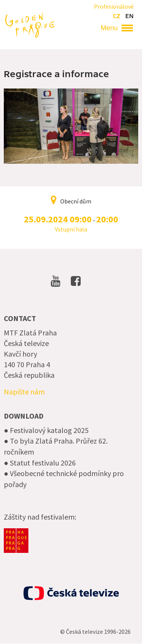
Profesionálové (114, 6)
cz (116, 16)
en (130, 16)
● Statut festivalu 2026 (40, 463)
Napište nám (24, 392)
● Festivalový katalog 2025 (46, 430)
